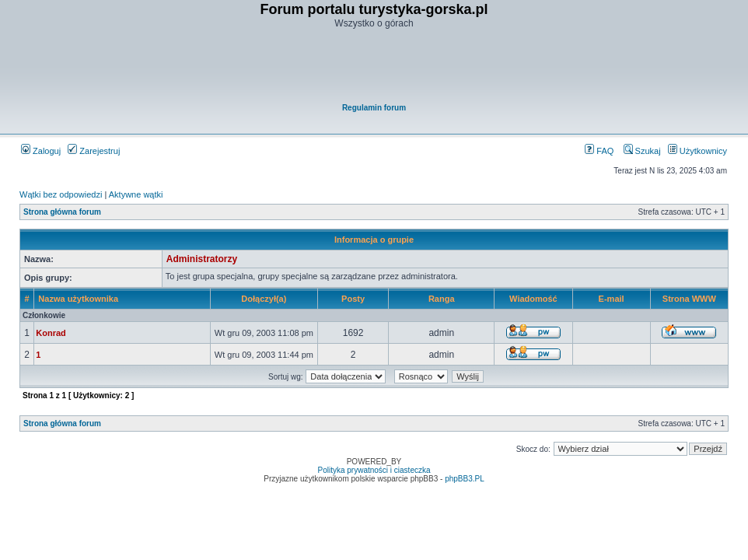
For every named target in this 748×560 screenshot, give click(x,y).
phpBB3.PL (465, 479)
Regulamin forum (374, 108)
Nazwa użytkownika (78, 299)
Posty (353, 299)
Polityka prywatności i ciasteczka (374, 470)
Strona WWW (689, 299)
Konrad (51, 333)
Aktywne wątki (136, 194)
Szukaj (642, 151)
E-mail (612, 299)
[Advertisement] (375, 67)
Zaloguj (41, 151)
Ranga (442, 299)
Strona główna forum (62, 212)
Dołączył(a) (264, 299)
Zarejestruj (94, 151)
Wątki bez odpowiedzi (61, 194)
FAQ (599, 151)
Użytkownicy (697, 151)
